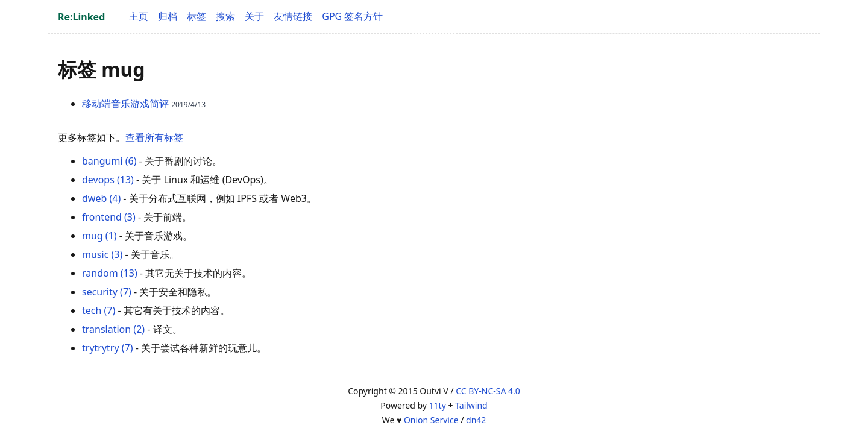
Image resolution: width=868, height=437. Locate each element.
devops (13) (108, 180)
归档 (168, 16)
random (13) (110, 273)
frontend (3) (109, 217)
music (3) (102, 254)
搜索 (225, 16)
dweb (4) (101, 198)
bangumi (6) (109, 161)
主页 (139, 16)
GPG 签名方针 (352, 16)
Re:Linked (81, 17)
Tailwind (471, 405)
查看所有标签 (154, 137)
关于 (254, 16)
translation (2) (113, 329)
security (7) (107, 292)
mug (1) (99, 236)
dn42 (476, 420)
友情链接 (293, 16)
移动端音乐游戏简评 (125, 104)
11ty (438, 405)
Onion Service (431, 420)
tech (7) (99, 310)
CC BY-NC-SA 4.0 (488, 391)
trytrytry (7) (108, 348)
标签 (197, 16)
